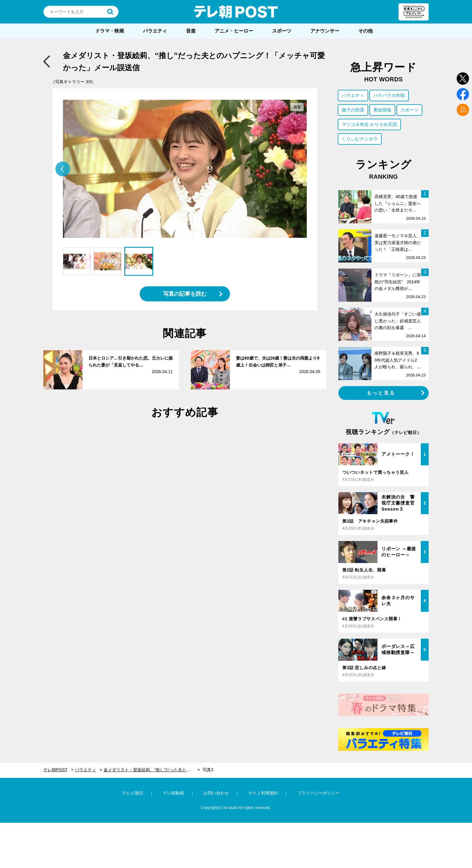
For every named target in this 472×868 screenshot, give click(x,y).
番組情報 (382, 110)
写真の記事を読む (185, 294)
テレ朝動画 (173, 793)
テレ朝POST (236, 12)
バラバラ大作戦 (389, 95)
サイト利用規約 (263, 793)
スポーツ (282, 31)
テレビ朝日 (133, 793)
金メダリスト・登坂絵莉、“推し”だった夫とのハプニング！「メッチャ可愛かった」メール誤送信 (152, 770)
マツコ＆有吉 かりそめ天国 (369, 124)
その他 (365, 31)
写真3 (208, 770)
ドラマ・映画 (110, 31)
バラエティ (155, 31)
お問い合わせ (216, 793)
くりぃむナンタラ (360, 139)
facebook (463, 94)
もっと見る (381, 393)
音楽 (191, 31)
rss (463, 110)
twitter (463, 79)
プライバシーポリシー (318, 793)
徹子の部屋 (353, 110)
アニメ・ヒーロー (234, 31)
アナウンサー (325, 31)
